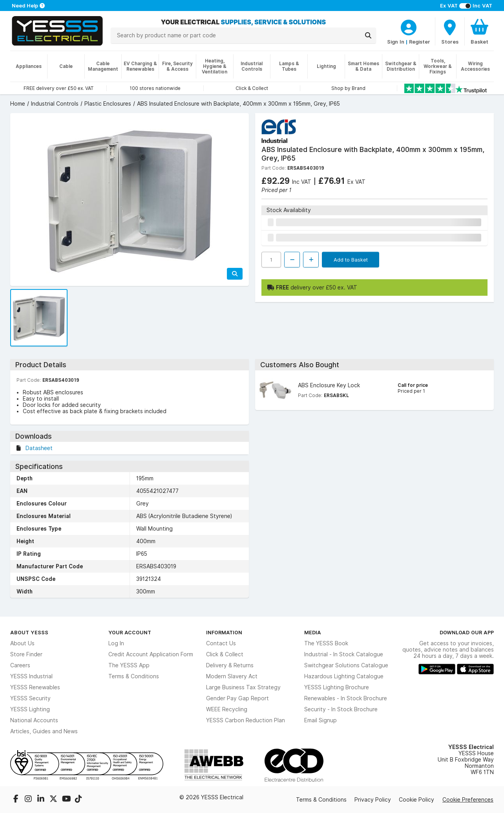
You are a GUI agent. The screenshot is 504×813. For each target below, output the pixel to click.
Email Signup (320, 720)
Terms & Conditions (134, 676)
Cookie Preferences (468, 800)
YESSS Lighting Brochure (337, 687)
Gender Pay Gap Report (237, 698)
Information (224, 632)
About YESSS (29, 632)
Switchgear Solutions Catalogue (346, 665)
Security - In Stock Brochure (341, 709)
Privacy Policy (373, 800)
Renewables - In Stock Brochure (346, 698)
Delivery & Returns (230, 665)
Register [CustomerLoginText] (420, 42)
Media (313, 632)
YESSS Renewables (35, 687)
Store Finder (26, 654)
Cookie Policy (416, 800)
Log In (116, 643)
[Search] (368, 35)
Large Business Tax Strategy (243, 687)
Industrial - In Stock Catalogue (344, 654)
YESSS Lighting (30, 709)
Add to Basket (351, 260)
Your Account (130, 632)
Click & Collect (225, 654)
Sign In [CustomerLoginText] (396, 42)
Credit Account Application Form (151, 654)
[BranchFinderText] (450, 31)
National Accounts (34, 720)
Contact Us (221, 643)
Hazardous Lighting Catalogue (344, 676)
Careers (20, 665)
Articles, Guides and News (44, 731)
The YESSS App (129, 665)
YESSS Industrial (31, 676)
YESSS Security (30, 698)
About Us (22, 643)
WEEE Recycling (227, 709)
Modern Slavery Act (232, 676)
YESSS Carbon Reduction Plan (246, 720)
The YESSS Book (326, 643)
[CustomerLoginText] (409, 26)
